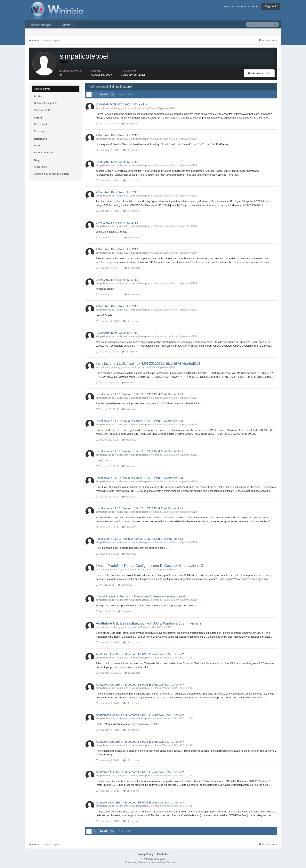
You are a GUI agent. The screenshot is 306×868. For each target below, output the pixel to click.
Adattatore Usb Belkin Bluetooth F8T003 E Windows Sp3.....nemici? (149, 623)
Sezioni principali (41, 25)
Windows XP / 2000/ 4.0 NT (156, 627)
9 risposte (129, 383)
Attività (66, 25)
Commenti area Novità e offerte (52, 174)
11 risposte (131, 642)
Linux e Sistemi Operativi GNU (157, 108)
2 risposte (125, 585)
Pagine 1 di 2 (126, 94)
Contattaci (163, 854)
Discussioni (40, 124)
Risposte (39, 131)
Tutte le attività (42, 89)
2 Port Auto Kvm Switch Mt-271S (121, 104)
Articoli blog (40, 167)
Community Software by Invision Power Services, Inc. (153, 862)
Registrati (270, 6)
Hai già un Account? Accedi (241, 7)
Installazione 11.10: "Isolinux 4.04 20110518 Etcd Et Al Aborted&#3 (148, 364)
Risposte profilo (43, 110)
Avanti (103, 94)
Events (38, 146)
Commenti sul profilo (46, 103)
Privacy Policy (145, 854)
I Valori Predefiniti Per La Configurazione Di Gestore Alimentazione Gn (151, 566)
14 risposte (130, 123)
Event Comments (44, 153)
